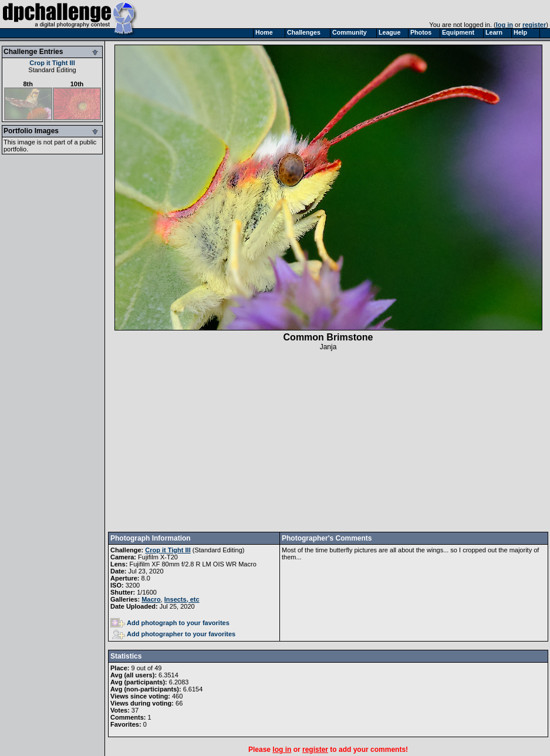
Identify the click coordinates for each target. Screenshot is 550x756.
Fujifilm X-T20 (158, 557)
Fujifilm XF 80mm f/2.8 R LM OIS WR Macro (193, 564)
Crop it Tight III (52, 63)
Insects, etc (182, 599)
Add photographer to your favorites (174, 634)
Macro (151, 599)
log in (505, 25)
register (534, 25)
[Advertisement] (328, 441)
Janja (328, 347)
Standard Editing (52, 70)
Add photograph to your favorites (170, 623)
